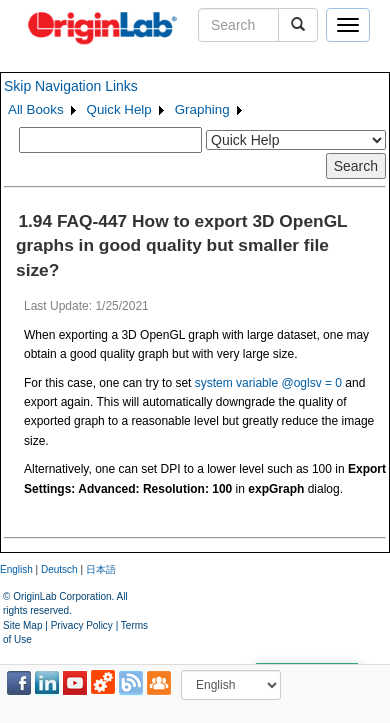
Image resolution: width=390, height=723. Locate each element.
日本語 (101, 569)
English (16, 569)
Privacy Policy (82, 625)
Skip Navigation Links (71, 86)
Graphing (202, 109)
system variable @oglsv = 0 (268, 383)
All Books (36, 109)
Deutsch (59, 569)
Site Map (22, 625)
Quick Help (119, 109)
